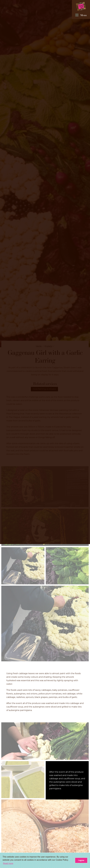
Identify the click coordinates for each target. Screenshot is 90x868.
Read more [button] (8, 863)
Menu (81, 15)
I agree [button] (81, 860)
